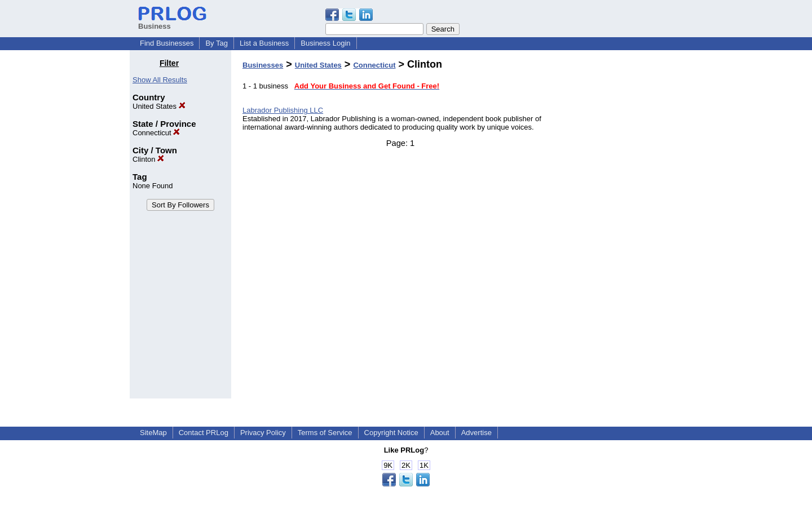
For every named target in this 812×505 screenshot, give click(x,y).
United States (159, 106)
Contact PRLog (204, 433)
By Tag (217, 43)
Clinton (148, 159)
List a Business (264, 43)
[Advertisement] (625, 228)
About (440, 433)
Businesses (263, 65)
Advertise (476, 433)
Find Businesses (167, 43)
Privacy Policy (263, 433)
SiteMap (153, 433)
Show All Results (160, 80)
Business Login (325, 43)
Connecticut (156, 133)
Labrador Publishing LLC (283, 110)
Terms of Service (325, 433)
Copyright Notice (391, 433)
